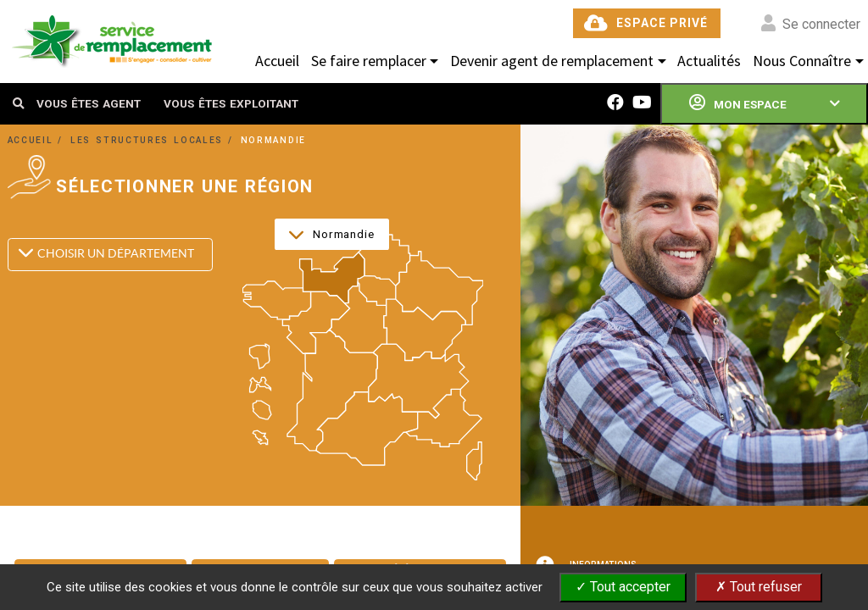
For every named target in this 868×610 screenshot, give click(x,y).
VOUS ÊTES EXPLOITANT (231, 103)
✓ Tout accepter (623, 587)
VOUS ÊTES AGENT (89, 103)
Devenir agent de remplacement (552, 61)
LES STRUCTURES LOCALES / (154, 140)
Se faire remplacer (369, 61)
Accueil (277, 61)
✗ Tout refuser (759, 587)
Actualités (709, 61)
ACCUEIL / (38, 140)
